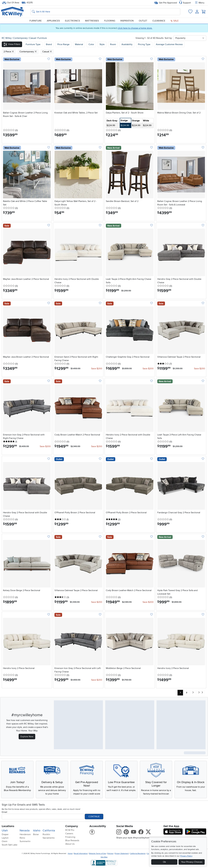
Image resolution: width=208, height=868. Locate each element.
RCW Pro (70, 830)
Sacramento (49, 838)
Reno (22, 838)
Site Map (104, 857)
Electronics (72, 21)
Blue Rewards (72, 840)
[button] (12, 44)
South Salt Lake (10, 845)
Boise (36, 834)
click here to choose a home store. (135, 28)
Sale (174, 21)
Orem (5, 841)
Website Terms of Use (97, 854)
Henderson (25, 834)
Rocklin (46, 834)
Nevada (25, 831)
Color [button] (91, 44)
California (49, 831)
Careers (69, 834)
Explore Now (27, 737)
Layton (5, 838)
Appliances (53, 21)
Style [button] (102, 44)
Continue (94, 817)
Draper (5, 834)
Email (4, 812)
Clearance (159, 21)
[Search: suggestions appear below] (105, 12)
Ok (164, 862)
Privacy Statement (122, 854)
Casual (33, 38)
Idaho (37, 831)
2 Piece (9, 52)
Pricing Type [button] (144, 44)
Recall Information (81, 854)
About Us (70, 844)
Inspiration (127, 21)
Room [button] (113, 44)
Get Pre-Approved (166, 3)
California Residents (138, 854)
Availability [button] (127, 44)
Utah (5, 831)
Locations (8, 826)
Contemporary (21, 38)
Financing (70, 837)
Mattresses (92, 21)
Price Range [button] (63, 44)
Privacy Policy (186, 856)
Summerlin (25, 841)
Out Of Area (11, 3)
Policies (110, 854)
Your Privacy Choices (192, 862)
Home (70, 854)
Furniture (36, 21)
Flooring (110, 21)
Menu (199, 3)
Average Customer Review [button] (169, 44)
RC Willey (7, 38)
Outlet (143, 21)
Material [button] (79, 44)
